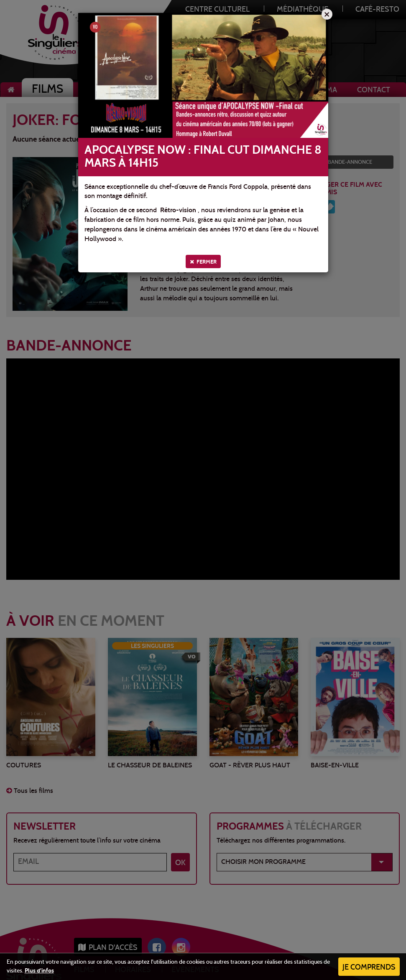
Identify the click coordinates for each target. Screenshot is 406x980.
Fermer (203, 262)
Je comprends (369, 968)
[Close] (327, 14)
